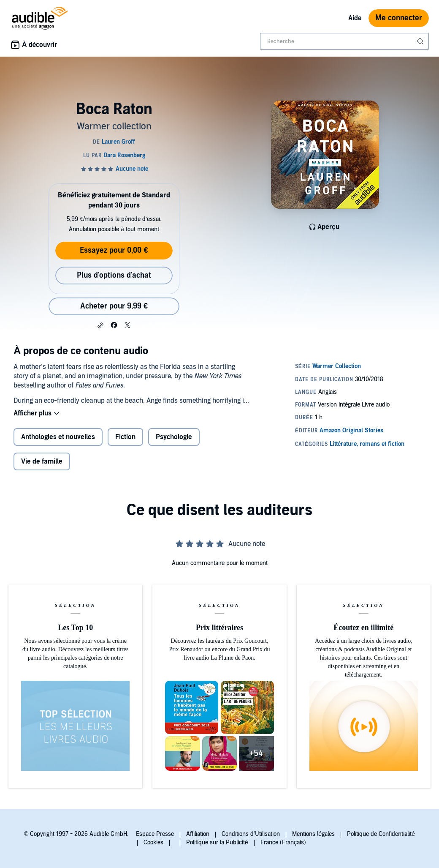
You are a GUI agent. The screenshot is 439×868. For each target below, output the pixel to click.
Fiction (125, 437)
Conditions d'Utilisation (251, 834)
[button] (100, 325)
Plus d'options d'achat (114, 275)
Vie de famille (42, 461)
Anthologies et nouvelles (58, 437)
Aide (355, 18)
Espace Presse (155, 834)
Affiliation (198, 834)
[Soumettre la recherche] (421, 41)
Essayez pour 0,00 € (114, 250)
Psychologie (174, 437)
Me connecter (399, 18)
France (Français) (283, 842)
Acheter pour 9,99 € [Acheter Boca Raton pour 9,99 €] (114, 306)
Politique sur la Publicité (217, 842)
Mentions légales (313, 834)
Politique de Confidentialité (381, 834)
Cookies (153, 842)
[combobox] (344, 41)
